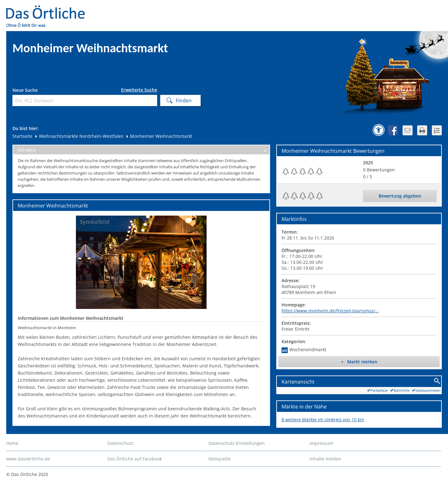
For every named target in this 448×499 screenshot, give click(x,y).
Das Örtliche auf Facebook (135, 459)
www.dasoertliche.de (28, 459)
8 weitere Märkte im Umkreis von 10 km (323, 420)
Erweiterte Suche (139, 90)
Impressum (321, 443)
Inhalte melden (325, 459)
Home (12, 443)
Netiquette (220, 459)
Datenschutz (120, 443)
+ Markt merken (359, 362)
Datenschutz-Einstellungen (237, 443)
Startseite (22, 136)
